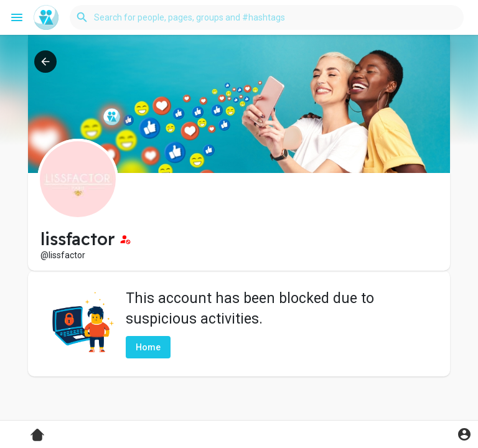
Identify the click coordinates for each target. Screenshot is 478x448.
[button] (267, 17)
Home (148, 347)
